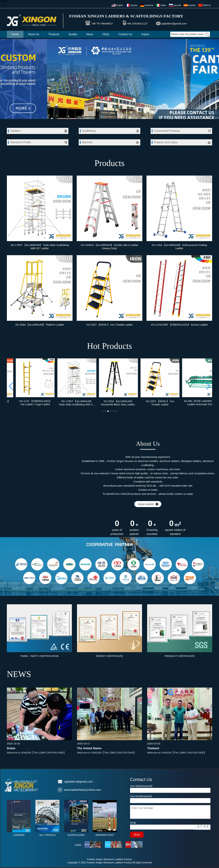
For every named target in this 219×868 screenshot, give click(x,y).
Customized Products (167, 131)
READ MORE (148, 504)
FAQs (106, 34)
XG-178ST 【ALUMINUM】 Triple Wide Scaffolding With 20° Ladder (40, 247)
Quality (73, 34)
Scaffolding (89, 131)
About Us (34, 34)
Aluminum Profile (21, 142)
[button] (103, 116)
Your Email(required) (141, 796)
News (90, 34)
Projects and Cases (166, 142)
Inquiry (145, 34)
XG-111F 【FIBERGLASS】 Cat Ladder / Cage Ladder (68, 403)
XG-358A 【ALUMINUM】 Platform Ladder (40, 325)
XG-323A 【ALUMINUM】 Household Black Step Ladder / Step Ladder (151, 403)
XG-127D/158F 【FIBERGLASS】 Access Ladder (179, 325)
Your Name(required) (141, 786)
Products (54, 34)
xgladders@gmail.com (174, 23)
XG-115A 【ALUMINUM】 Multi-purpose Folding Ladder (179, 247)
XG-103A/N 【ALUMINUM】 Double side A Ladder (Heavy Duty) (109, 247)
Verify (133, 823)
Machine (87, 142)
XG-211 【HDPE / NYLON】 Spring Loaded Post (26, 403)
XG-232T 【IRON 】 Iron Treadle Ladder (109, 325)
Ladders (15, 131)
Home (15, 34)
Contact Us (125, 34)
